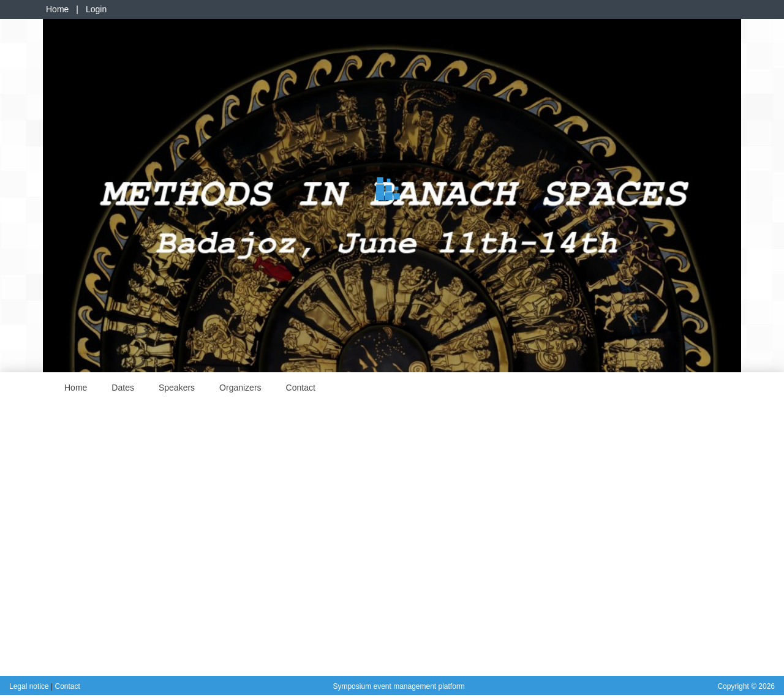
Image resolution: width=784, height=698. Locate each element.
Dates (123, 388)
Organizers (240, 388)
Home (57, 9)
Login (96, 9)
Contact (301, 388)
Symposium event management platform (398, 686)
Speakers (177, 388)
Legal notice (30, 686)
